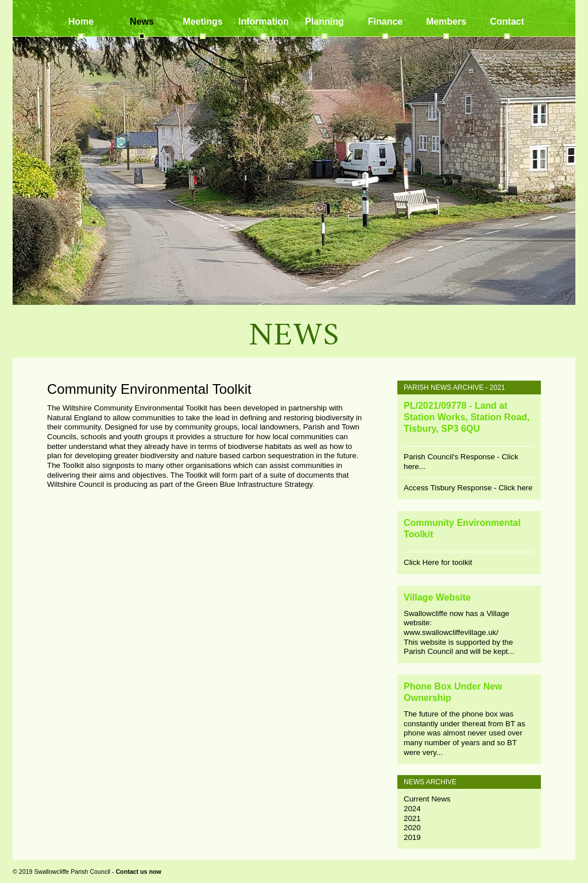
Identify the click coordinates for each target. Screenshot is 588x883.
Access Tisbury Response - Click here (468, 488)
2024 (412, 809)
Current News (427, 799)
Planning (324, 22)
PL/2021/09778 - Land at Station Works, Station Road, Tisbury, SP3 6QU (467, 417)
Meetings (202, 22)
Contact (507, 22)
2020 (412, 828)
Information (264, 22)
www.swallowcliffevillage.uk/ (451, 632)
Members (446, 22)
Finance (385, 22)
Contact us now (138, 872)
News (142, 22)
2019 (412, 837)
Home (81, 22)
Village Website (437, 597)
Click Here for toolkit (438, 562)
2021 (412, 818)
